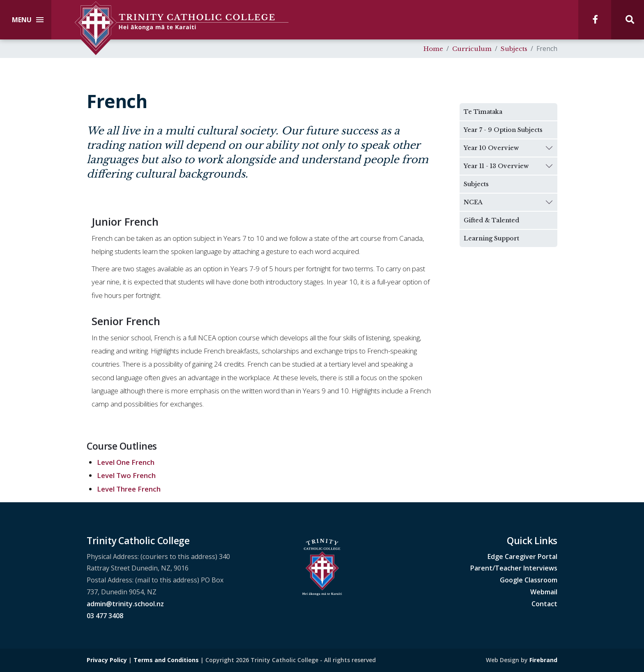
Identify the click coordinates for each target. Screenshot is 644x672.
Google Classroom (529, 580)
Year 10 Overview (491, 148)
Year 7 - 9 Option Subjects (503, 130)
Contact (544, 604)
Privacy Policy (107, 660)
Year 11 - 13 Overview (496, 166)
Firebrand (543, 660)
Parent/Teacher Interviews (514, 568)
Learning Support (491, 238)
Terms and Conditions (166, 660)
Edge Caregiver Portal (522, 557)
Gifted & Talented (491, 220)
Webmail (544, 592)
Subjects (476, 184)
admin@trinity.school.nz (125, 604)
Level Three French (129, 489)
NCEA (473, 202)
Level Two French (126, 475)
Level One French (126, 462)
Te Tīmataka (483, 112)
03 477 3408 (105, 616)
